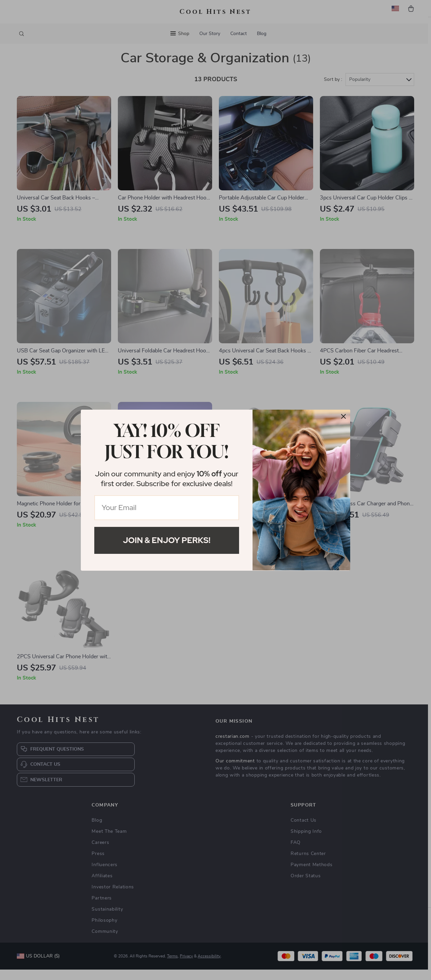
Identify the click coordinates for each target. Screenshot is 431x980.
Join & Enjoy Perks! (167, 540)
